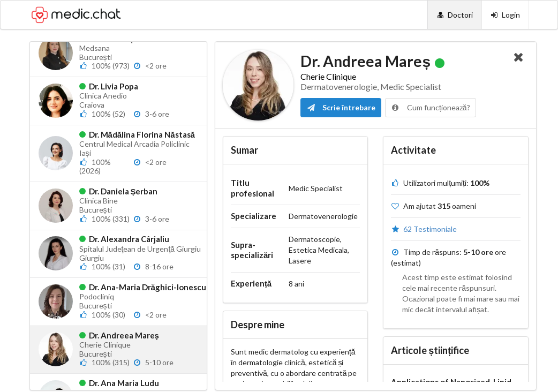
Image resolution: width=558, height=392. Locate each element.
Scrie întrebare (341, 107)
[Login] (505, 15)
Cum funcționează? (431, 107)
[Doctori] (454, 15)
